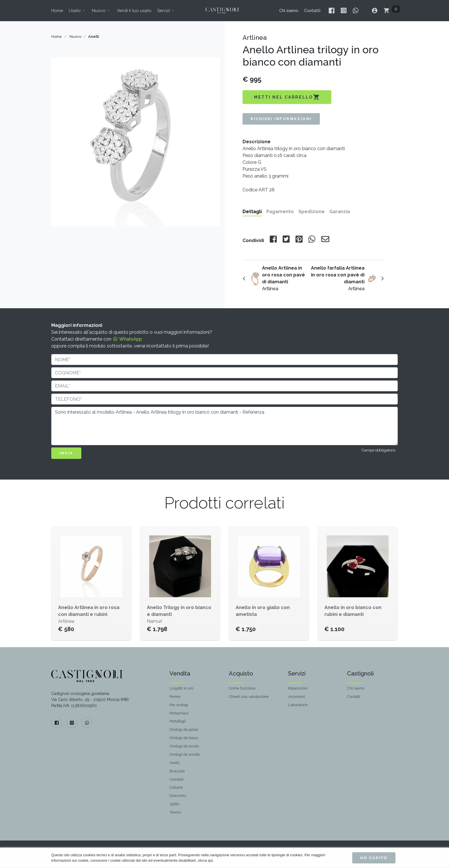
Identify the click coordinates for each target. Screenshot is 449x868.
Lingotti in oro (181, 688)
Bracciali (177, 771)
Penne (175, 696)
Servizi (166, 10)
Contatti (312, 10)
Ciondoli (177, 779)
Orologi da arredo (185, 754)
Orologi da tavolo (184, 746)
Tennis (175, 812)
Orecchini (178, 796)
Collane (176, 787)
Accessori (297, 696)
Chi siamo (289, 10)
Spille (174, 804)
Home (57, 10)
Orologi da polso (184, 729)
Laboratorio (298, 705)
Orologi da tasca (184, 738)
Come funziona (242, 688)
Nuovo (102, 10)
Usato (77, 10)
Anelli (175, 763)
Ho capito (374, 858)
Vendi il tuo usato (134, 10)
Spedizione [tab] (312, 212)
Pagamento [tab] (280, 212)
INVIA (66, 453)
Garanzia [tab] (340, 212)
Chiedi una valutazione (249, 696)
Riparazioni (298, 688)
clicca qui (205, 860)
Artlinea (283, 278)
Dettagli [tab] (252, 212)
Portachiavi (179, 713)
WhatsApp (127, 339)
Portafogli (178, 721)
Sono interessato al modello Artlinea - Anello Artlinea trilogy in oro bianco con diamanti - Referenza (224, 426)
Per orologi (179, 705)
